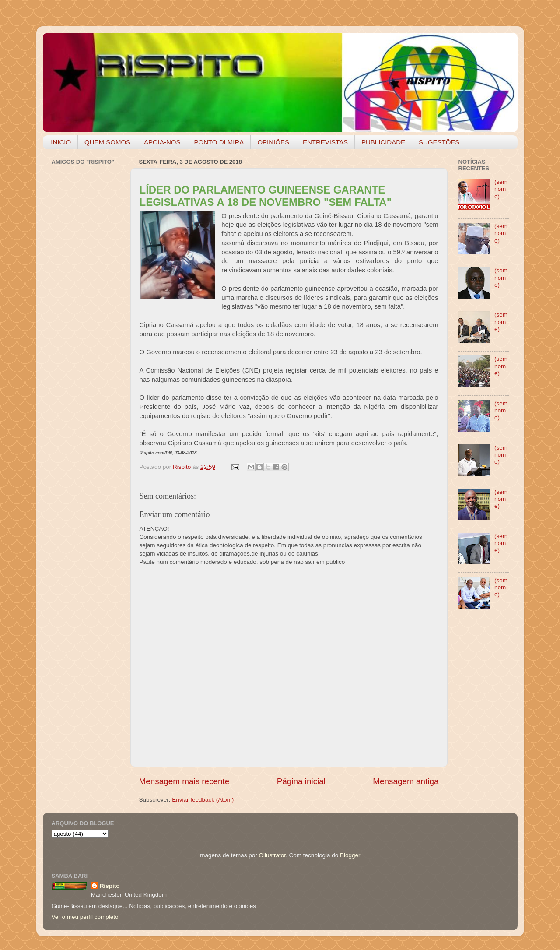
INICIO (61, 142)
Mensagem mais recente (184, 781)
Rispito (110, 886)
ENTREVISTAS (325, 142)
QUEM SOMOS (107, 142)
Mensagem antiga (406, 781)
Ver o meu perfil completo (85, 917)
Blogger (350, 855)
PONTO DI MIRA (219, 142)
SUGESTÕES (439, 142)
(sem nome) (501, 189)
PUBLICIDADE (383, 142)
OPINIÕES (273, 142)
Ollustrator (273, 855)
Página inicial (301, 781)
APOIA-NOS (162, 142)
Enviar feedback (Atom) (203, 800)
